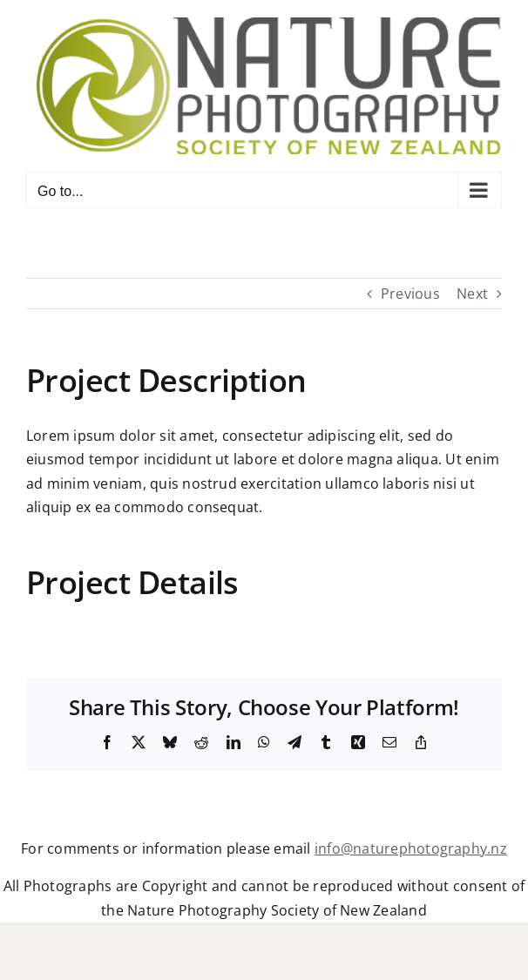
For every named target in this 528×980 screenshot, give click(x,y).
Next (472, 294)
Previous (410, 294)
